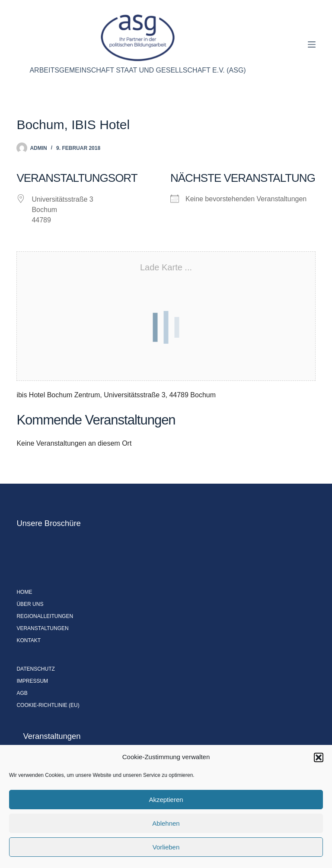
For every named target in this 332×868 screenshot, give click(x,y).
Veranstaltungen (42, 628)
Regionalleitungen (45, 616)
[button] (319, 757)
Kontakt (29, 640)
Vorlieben (166, 847)
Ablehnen (166, 823)
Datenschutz (35, 669)
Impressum (32, 681)
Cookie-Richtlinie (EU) (48, 705)
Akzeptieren (166, 800)
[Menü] (312, 44)
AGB (22, 693)
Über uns (30, 604)
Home (24, 592)
